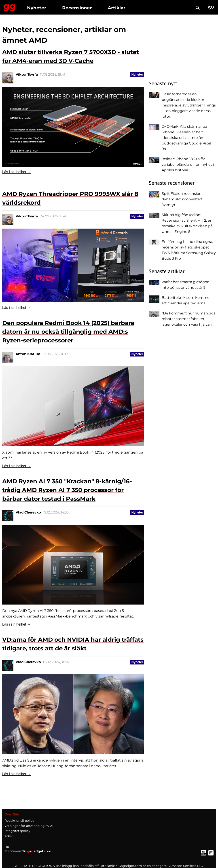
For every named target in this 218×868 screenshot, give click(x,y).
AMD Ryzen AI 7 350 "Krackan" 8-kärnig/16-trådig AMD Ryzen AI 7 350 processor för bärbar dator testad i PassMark (67, 487)
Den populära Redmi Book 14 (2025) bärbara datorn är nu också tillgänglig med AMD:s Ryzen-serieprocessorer (68, 332)
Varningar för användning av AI (29, 816)
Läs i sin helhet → (16, 172)
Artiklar (117, 8)
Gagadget (10, 7)
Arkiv (8, 826)
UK (7, 837)
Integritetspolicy (17, 821)
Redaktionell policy (19, 811)
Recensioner (77, 8)
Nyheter (37, 8)
